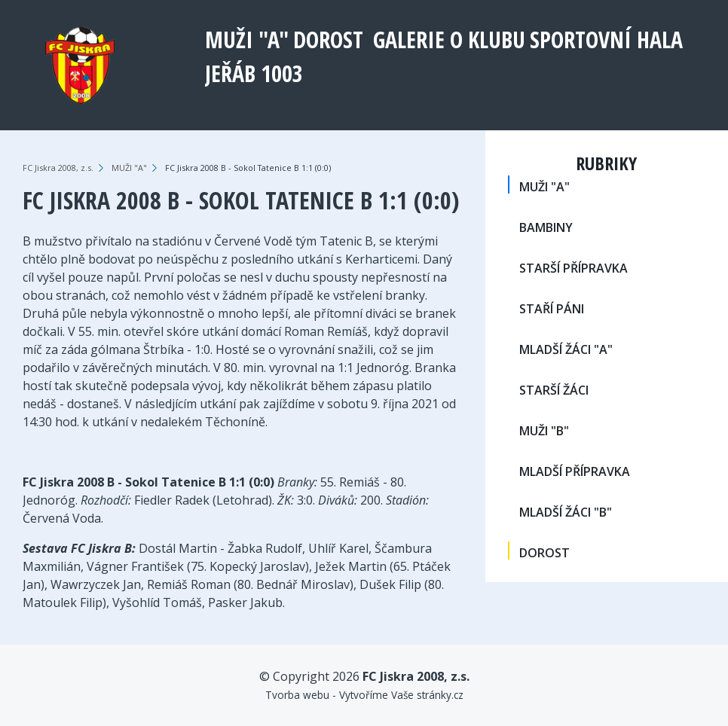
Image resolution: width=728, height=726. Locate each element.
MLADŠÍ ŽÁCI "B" (566, 512)
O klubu (488, 40)
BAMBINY (546, 227)
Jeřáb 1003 (254, 73)
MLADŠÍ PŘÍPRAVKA (575, 471)
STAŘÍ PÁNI (552, 309)
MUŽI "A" (247, 40)
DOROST (328, 40)
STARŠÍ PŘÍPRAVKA (574, 268)
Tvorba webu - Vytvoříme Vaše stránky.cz (364, 695)
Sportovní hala (606, 40)
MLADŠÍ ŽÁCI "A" (566, 349)
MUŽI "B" (544, 431)
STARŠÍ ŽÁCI (554, 390)
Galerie (409, 40)
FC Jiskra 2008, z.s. (58, 168)
